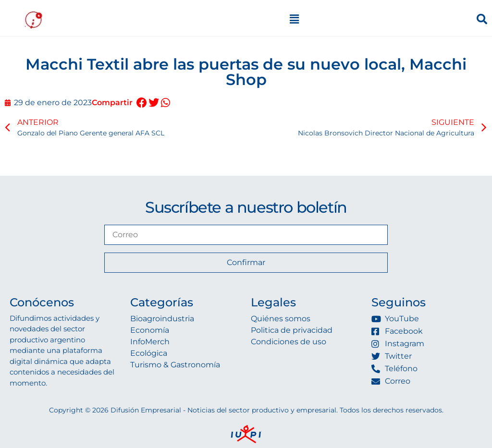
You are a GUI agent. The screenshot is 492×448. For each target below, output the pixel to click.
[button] (141, 103)
